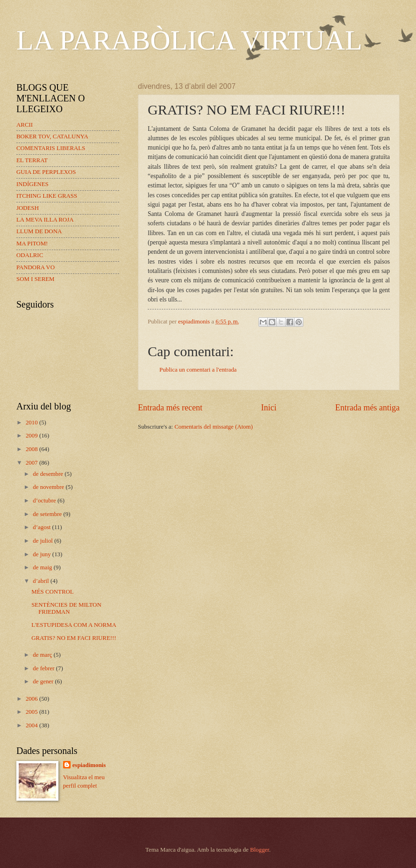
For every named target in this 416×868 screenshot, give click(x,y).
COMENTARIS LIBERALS (51, 148)
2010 (32, 423)
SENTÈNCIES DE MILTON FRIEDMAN (66, 608)
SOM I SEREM (36, 279)
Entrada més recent (170, 408)
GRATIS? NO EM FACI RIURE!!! (74, 638)
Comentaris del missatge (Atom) (214, 427)
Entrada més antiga (367, 408)
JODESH (28, 208)
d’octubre (45, 501)
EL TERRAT (32, 160)
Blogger (260, 850)
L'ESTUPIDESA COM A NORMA (74, 625)
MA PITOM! (32, 244)
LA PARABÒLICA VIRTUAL (189, 40)
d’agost (42, 527)
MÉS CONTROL (53, 592)
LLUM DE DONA (39, 231)
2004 (32, 725)
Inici (269, 408)
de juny (42, 554)
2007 (32, 463)
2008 (32, 449)
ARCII (25, 125)
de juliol (43, 541)
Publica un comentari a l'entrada (198, 370)
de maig (43, 567)
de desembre (49, 474)
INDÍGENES (32, 184)
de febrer (44, 668)
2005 (32, 712)
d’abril (42, 581)
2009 (32, 436)
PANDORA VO (36, 267)
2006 (32, 699)
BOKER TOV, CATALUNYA (52, 136)
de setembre (48, 514)
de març (43, 655)
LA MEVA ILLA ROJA (45, 220)
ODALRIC (30, 255)
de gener (44, 681)
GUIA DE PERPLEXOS (46, 172)
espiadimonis (89, 765)
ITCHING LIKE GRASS (47, 196)
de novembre (49, 487)
